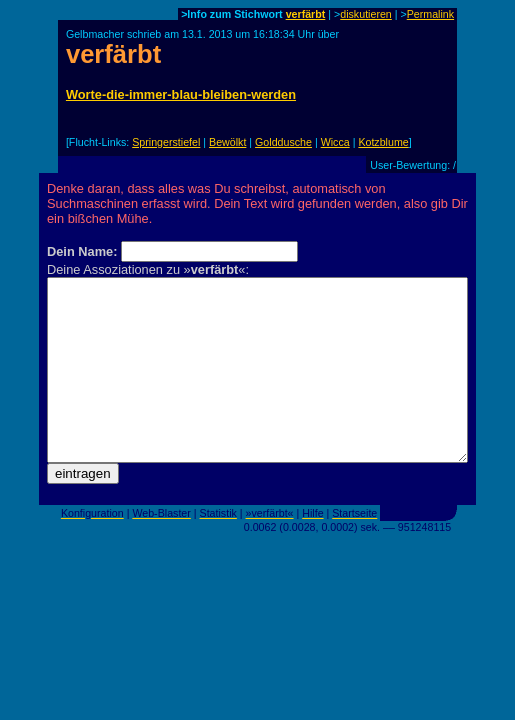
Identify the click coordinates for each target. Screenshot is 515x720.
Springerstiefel (166, 142)
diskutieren (366, 14)
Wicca (335, 142)
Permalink (430, 14)
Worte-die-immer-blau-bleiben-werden (181, 94)
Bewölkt (227, 142)
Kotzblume (383, 142)
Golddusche (283, 142)
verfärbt (306, 14)
